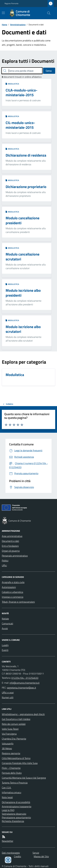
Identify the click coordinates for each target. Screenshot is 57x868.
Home (4, 25)
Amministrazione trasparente (17, 806)
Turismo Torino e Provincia (15, 783)
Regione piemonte (11, 753)
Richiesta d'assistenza (13, 821)
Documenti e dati (10, 541)
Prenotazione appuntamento (16, 817)
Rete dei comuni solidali (14, 724)
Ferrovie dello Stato (12, 773)
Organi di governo (11, 551)
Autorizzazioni (9, 587)
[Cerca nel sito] (48, 13)
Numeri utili (8, 697)
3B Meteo (7, 748)
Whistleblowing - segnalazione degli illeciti (23, 714)
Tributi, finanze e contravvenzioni (18, 602)
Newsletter (8, 841)
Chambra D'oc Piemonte (14, 739)
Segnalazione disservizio (14, 814)
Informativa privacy (12, 792)
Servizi (36, 853)
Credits (17, 856)
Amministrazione (18, 25)
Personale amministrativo (15, 556)
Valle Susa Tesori (10, 729)
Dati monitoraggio (11, 853)
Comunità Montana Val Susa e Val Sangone (24, 778)
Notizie (5, 619)
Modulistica (12, 84)
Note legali (7, 797)
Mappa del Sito (41, 856)
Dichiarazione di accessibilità (16, 802)
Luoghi (5, 645)
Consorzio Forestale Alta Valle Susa (20, 763)
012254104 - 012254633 (25, 678)
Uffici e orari (8, 693)
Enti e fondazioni (10, 546)
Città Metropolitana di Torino (16, 758)
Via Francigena (9, 734)
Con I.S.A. (7, 788)
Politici (5, 561)
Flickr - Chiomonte (11, 768)
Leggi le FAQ (8, 810)
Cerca (49, 71)
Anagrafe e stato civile (13, 582)
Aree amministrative (12, 536)
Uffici (4, 565)
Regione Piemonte (11, 4)
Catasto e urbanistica (12, 592)
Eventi (5, 650)
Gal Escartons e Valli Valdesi (16, 719)
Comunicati (7, 623)
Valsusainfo (8, 744)
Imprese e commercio (13, 597)
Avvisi (5, 628)
